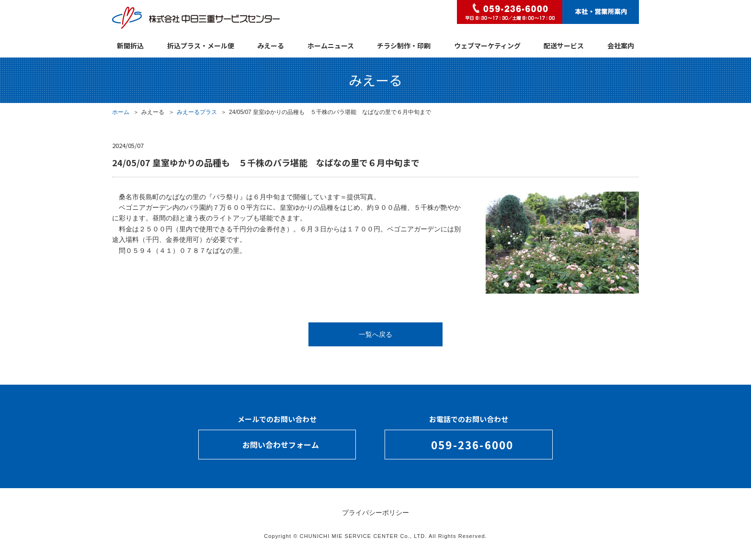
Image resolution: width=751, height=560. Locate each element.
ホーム (121, 112)
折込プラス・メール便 (201, 46)
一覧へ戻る (375, 334)
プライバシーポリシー (375, 513)
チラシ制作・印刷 (404, 46)
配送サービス (564, 46)
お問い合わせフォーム (281, 445)
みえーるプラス (197, 112)
